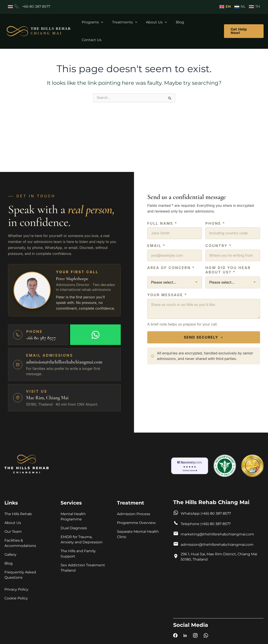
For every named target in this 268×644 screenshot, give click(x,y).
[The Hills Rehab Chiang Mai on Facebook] (175, 636)
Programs (98, 22)
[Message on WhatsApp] (95, 334)
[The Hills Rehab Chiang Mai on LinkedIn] (185, 636)
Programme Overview (136, 523)
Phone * (215, 222)
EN (225, 7)
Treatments (129, 22)
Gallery (10, 555)
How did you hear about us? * (228, 269)
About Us (159, 22)
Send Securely (204, 336)
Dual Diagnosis (74, 528)
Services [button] (71, 503)
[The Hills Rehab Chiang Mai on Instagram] (195, 636)
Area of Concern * (171, 267)
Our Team (13, 532)
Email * (156, 245)
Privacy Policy (16, 589)
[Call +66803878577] (29, 7)
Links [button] (11, 503)
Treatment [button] (131, 503)
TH (255, 7)
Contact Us (201, 22)
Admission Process (134, 514)
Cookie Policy (16, 598)
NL (240, 7)
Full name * (162, 222)
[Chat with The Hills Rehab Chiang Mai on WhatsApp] (206, 636)
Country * (219, 245)
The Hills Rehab (18, 514)
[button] (107, 22)
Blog (180, 22)
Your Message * (167, 294)
